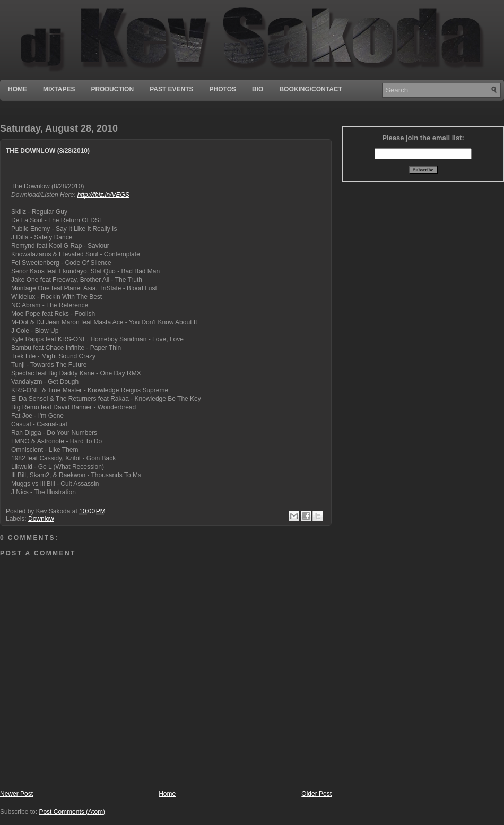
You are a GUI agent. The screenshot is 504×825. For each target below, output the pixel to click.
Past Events (171, 89)
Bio (258, 89)
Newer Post (16, 794)
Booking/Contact (310, 89)
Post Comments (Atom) (72, 812)
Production (112, 89)
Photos (223, 89)
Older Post (316, 794)
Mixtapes (59, 89)
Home (18, 89)
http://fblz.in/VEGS (103, 195)
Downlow (41, 519)
